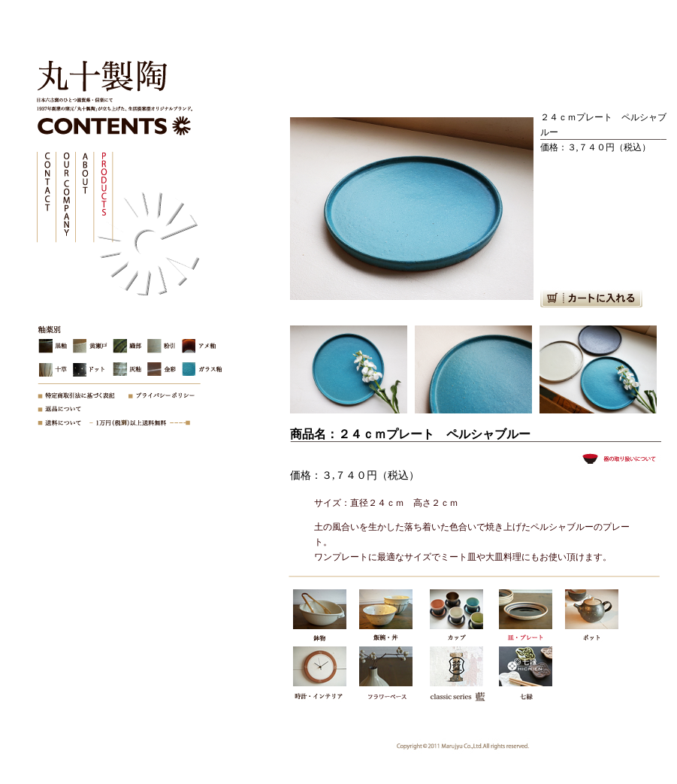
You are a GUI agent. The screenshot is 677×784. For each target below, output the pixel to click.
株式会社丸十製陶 (98, 79)
